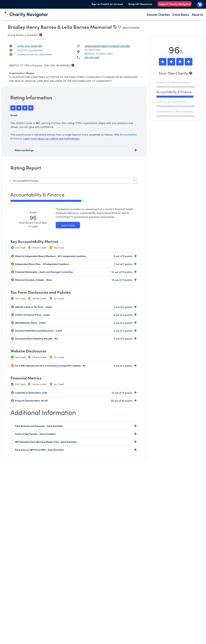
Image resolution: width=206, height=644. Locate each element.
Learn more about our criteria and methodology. (52, 138)
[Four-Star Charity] (176, 73)
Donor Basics (181, 14)
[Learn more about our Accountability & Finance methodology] (68, 225)
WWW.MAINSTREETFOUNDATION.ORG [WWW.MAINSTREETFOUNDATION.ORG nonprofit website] (107, 46)
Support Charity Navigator (175, 4)
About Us (197, 14)
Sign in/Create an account (107, 4)
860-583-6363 (92, 57)
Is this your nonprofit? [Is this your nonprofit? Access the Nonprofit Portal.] (30, 46)
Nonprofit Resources (140, 4)
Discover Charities (158, 14)
